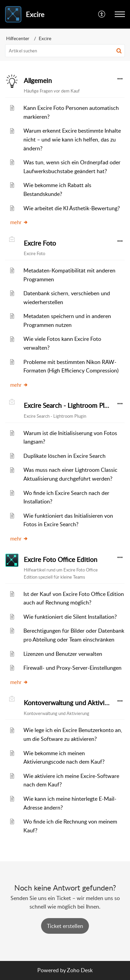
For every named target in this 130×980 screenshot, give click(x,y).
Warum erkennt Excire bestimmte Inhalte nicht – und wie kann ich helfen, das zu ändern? (72, 139)
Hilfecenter (18, 38)
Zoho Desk (80, 970)
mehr (19, 222)
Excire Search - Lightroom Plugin (70, 405)
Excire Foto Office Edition (61, 560)
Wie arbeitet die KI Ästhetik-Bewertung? (72, 208)
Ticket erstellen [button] (65, 926)
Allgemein (38, 81)
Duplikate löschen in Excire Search (64, 456)
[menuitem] (102, 14)
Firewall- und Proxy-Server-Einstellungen (72, 668)
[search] (65, 51)
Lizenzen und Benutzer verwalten (63, 654)
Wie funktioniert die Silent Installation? (70, 617)
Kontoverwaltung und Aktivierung (72, 703)
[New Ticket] (65, 926)
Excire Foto (40, 243)
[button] (102, 14)
